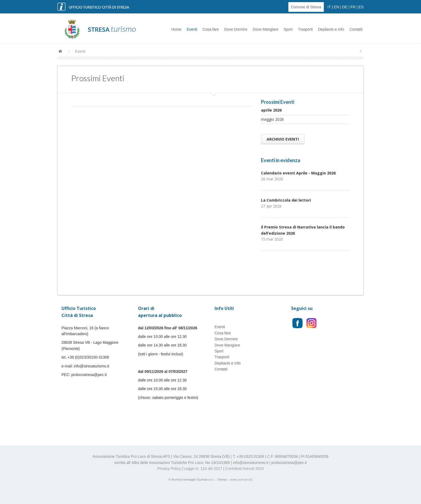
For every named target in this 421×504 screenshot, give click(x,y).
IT (329, 7)
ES (361, 7)
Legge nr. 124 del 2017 (203, 469)
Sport (288, 29)
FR (353, 7)
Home (176, 29)
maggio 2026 (272, 119)
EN (336, 7)
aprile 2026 (271, 110)
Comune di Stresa (306, 7)
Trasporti (305, 29)
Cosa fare (211, 29)
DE (345, 7)
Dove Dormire (236, 29)
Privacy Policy (169, 469)
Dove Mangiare (265, 29)
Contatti (356, 29)
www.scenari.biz (241, 479)
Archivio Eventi (283, 139)
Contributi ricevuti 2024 (244, 469)
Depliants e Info (331, 29)
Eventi (192, 29)
